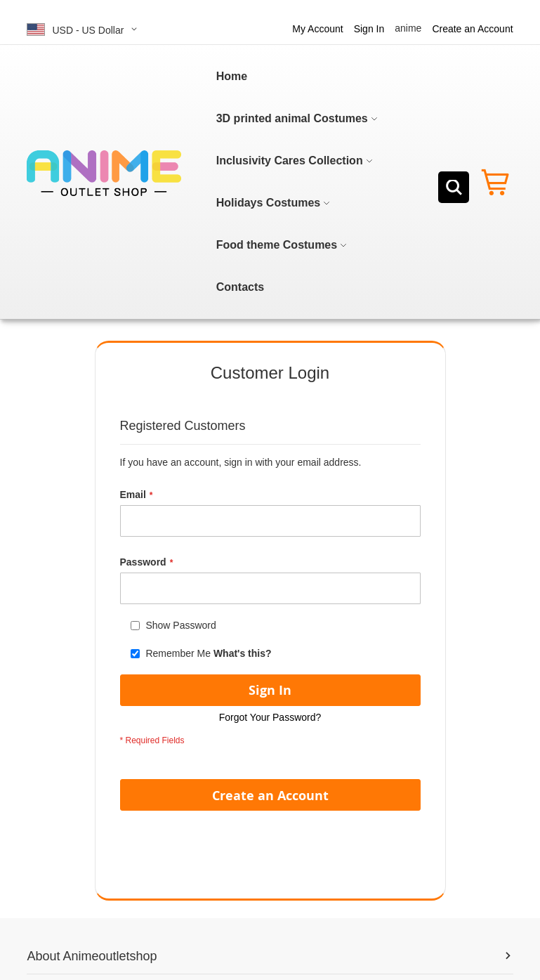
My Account (317, 29)
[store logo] (104, 174)
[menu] (299, 182)
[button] (84, 29)
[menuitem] (232, 77)
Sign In (369, 29)
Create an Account (472, 29)
